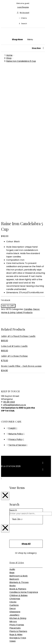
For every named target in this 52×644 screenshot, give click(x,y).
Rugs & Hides (16, 488)
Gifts (12, 542)
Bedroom (14, 433)
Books (13, 439)
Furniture (14, 500)
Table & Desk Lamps (20, 536)
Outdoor (14, 510)
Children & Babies (18, 449)
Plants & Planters (18, 485)
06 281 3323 (9, 255)
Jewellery (14, 468)
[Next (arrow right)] (5, 629)
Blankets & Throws (19, 436)
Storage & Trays (18, 491)
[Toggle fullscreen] (5, 626)
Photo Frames (17, 478)
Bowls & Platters (18, 442)
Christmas (15, 452)
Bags (12, 426)
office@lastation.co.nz (15, 258)
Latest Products (24, 166)
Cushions (14, 459)
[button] (23, 18)
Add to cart (8, 159)
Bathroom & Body (19, 429)
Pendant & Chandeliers (21, 533)
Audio (12, 423)
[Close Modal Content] (5, 349)
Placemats (15, 482)
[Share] (7, 626)
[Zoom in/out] (2, 626)
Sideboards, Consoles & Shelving (26, 517)
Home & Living (8, 166)
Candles (28, 163)
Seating (13, 514)
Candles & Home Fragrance (24, 446)
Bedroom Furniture (19, 507)
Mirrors (13, 475)
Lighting (14, 526)
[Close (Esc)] (10, 626)
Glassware (15, 465)
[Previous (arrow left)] (2, 629)
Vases (13, 495)
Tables (13, 520)
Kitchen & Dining (18, 472)
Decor (36, 163)
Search (13, 364)
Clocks (13, 455)
